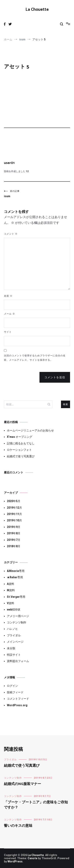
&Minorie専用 (16, 571)
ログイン (12, 686)
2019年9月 (14, 527)
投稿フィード (15, 692)
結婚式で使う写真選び (21, 456)
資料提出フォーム (18, 661)
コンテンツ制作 (17, 622)
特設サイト (14, 655)
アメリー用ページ (18, 616)
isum (21, 194)
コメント (11, 234)
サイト (8, 332)
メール (9, 314)
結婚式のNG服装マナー (22, 784)
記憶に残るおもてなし (21, 443)
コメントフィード (18, 699)
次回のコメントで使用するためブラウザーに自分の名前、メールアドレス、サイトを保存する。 (35, 358)
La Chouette (37, 10)
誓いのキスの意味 (18, 826)
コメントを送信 (55, 377)
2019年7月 (14, 540)
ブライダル (14, 635)
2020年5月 (14, 501)
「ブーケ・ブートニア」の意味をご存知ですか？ (36, 805)
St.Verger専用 (16, 597)
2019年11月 (14, 514)
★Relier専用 (15, 577)
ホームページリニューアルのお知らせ (30, 430)
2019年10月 (14, 520)
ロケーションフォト (19, 450)
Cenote (32, 858)
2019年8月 (14, 533)
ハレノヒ (12, 629)
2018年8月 (14, 546)
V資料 (11, 603)
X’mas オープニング (20, 437)
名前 (8, 296)
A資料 (11, 584)
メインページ (15, 642)
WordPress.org (17, 705)
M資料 (11, 590)
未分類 (11, 648)
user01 (9, 163)
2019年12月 (14, 508)
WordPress (15, 861)
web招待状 (14, 610)
